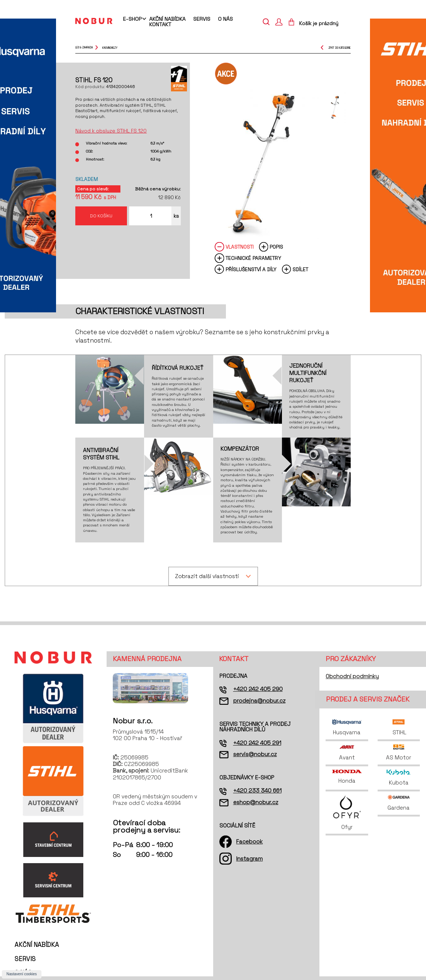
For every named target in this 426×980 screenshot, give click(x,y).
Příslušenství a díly (251, 270)
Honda (347, 777)
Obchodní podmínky (352, 676)
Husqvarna (347, 728)
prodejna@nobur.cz (259, 701)
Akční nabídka (167, 19)
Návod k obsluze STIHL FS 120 (111, 131)
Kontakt (160, 24)
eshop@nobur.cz (256, 802)
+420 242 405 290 (258, 689)
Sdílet (300, 270)
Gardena (399, 803)
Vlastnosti (240, 247)
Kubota (399, 778)
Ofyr (347, 812)
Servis (202, 19)
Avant (347, 753)
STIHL (399, 728)
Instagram (249, 859)
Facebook (249, 841)
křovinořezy (110, 48)
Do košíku (101, 216)
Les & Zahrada (84, 48)
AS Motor (399, 753)
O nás (225, 19)
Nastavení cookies (22, 974)
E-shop (132, 19)
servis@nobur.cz (255, 754)
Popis (276, 247)
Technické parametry (253, 258)
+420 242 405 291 (257, 743)
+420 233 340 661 (257, 791)
